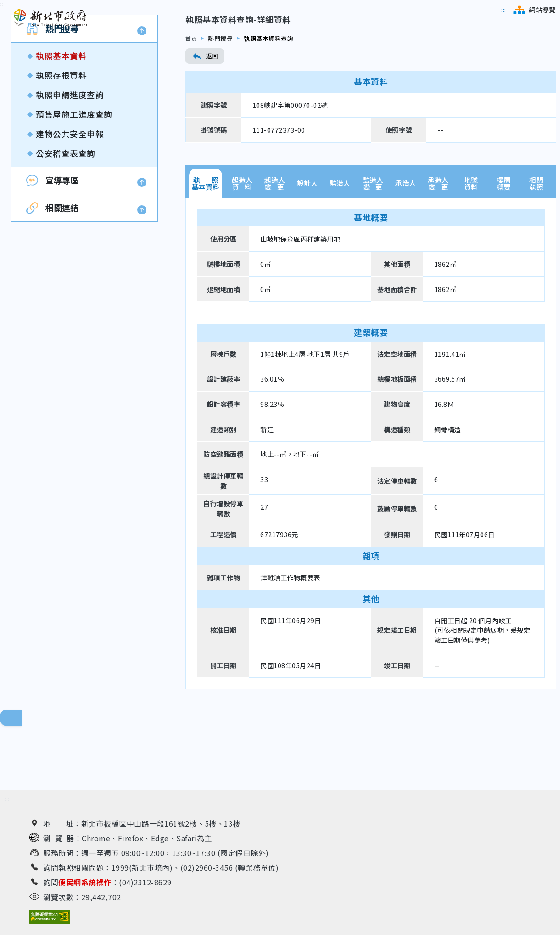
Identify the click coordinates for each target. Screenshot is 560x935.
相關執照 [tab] (536, 243)
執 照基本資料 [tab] (206, 243)
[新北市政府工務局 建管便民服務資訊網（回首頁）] (50, 18)
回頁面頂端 (18, 720)
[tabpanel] (371, 504)
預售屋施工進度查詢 (74, 175)
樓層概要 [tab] (504, 243)
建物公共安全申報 (70, 194)
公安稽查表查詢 (66, 213)
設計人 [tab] (307, 244)
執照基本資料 (61, 116)
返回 (205, 117)
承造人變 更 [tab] (438, 243)
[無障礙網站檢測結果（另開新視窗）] (50, 919)
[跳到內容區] (3, 65)
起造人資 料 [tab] (242, 243)
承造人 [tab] (406, 244)
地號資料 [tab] (471, 243)
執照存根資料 (61, 136)
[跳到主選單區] (504, 10)
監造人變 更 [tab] (373, 243)
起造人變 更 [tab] (275, 243)
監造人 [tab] (340, 244)
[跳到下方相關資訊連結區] (7, 801)
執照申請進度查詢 (70, 155)
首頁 (192, 99)
